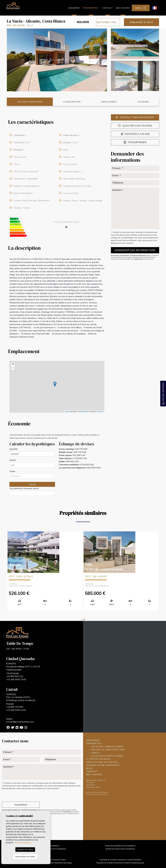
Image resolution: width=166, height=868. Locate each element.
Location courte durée (107, 756)
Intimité (90, 783)
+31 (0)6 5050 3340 (16, 679)
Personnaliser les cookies (25, 857)
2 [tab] (84, 619)
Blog (89, 768)
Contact (107, 8)
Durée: (12, 471)
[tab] (57, 122)
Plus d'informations (23, 843)
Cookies (91, 785)
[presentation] (16, 796)
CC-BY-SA (100, 412)
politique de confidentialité (122, 238)
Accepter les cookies (25, 849)
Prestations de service (102, 762)
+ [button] (13, 364)
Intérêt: (13, 460)
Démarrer (74, 8)
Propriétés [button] (90, 8)
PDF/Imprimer (135, 142)
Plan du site (93, 787)
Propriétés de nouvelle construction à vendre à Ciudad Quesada (120, 863)
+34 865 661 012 (15, 676)
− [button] (13, 368)
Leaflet (67, 412)
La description (72, 102)
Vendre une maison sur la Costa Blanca (120, 849)
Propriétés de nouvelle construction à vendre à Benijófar (120, 860)
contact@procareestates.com (20, 722)
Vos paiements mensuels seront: (24, 488)
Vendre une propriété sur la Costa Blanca (120, 846)
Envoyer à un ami (135, 134)
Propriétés (94, 743)
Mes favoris (123, 8)
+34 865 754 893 (15, 707)
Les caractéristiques (30, 102)
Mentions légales (96, 780)
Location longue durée (107, 746)
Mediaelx (103, 794)
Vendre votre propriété (103, 765)
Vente (95, 753)
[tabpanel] (121, 571)
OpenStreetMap (83, 412)
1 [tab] (82, 619)
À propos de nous (98, 759)
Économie (143, 102)
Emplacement (109, 102)
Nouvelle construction (108, 750)
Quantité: (14, 449)
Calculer (32, 484)
